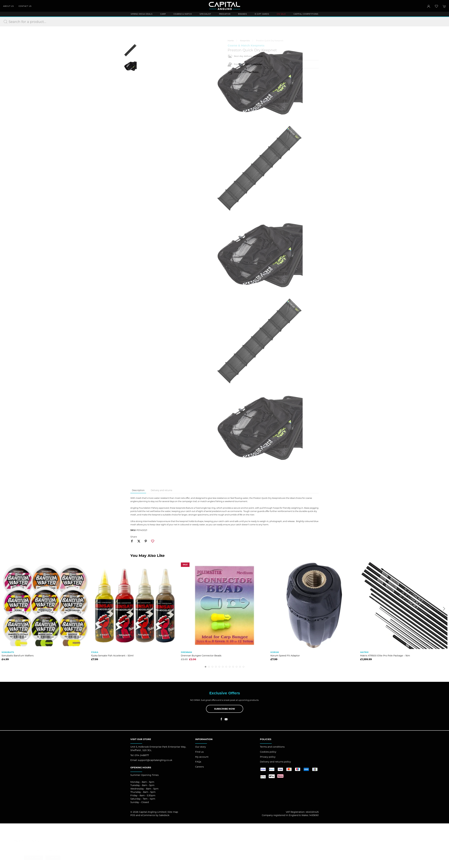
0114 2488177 (142, 496)
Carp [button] (163, 14)
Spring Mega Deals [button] (142, 14)
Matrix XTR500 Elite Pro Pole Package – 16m (385, 397)
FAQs (198, 503)
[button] (436, 6)
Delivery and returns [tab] (162, 231)
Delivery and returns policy (275, 503)
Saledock (164, 556)
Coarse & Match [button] (183, 14)
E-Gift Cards (262, 14)
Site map (173, 553)
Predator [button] (225, 14)
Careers (199, 508)
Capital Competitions (306, 14)
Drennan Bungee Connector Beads (201, 397)
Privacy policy (268, 498)
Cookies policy (268, 493)
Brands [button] (242, 14)
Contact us (25, 6)
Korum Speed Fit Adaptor (285, 397)
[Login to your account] (429, 6)
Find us (199, 493)
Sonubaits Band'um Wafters (18, 397)
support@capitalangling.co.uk (155, 501)
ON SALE (281, 14)
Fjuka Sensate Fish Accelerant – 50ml (112, 397)
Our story (200, 488)
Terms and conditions (272, 488)
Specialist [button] (205, 14)
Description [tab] (138, 231)
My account (202, 498)
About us (8, 6)
